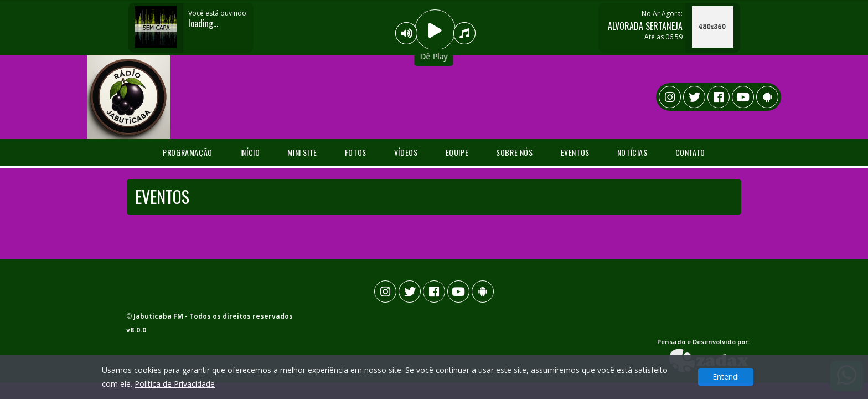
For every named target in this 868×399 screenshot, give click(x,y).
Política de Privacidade (175, 384)
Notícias (632, 152)
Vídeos (406, 152)
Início (250, 152)
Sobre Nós (514, 152)
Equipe (457, 152)
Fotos (356, 152)
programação (188, 152)
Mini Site (302, 152)
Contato (690, 152)
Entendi (726, 377)
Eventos (575, 152)
